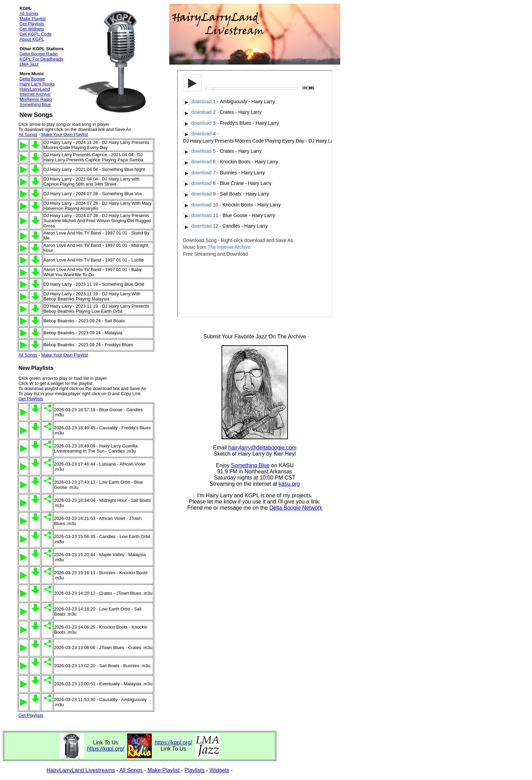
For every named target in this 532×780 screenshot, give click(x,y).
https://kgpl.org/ (105, 749)
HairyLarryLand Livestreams (81, 770)
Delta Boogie (32, 79)
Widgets (220, 770)
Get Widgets (32, 29)
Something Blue (35, 104)
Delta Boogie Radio (39, 54)
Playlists (195, 770)
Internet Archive (35, 94)
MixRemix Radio (36, 99)
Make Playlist (33, 19)
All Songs (29, 14)
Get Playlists (32, 24)
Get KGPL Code (35, 34)
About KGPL (32, 39)
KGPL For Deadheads (41, 59)
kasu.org (289, 484)
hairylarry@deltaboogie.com (262, 448)
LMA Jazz (29, 64)
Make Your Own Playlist (64, 135)
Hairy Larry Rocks (37, 84)
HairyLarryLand (35, 89)
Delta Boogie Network (296, 508)
